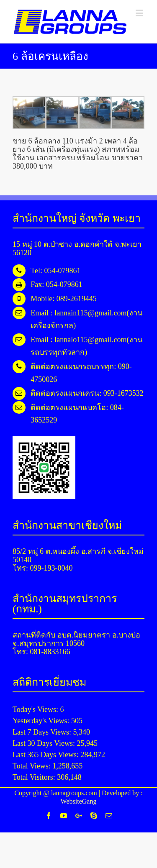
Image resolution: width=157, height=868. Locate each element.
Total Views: (32, 766)
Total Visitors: (35, 777)
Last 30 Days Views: (45, 743)
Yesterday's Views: (42, 721)
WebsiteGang (79, 801)
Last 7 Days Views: (43, 732)
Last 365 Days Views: (47, 755)
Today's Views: (36, 709)
